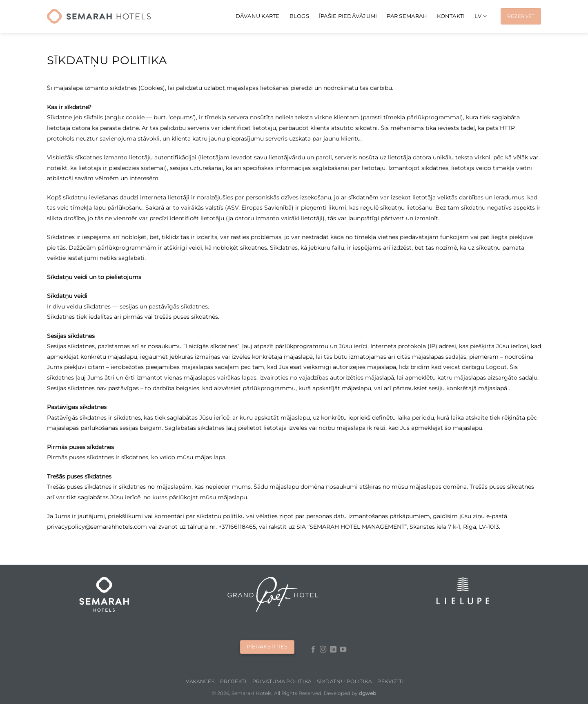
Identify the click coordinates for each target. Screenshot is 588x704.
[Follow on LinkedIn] (333, 650)
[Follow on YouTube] (343, 650)
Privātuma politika (282, 681)
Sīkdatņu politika (344, 681)
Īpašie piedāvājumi (348, 16)
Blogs (299, 16)
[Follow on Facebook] (313, 650)
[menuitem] (481, 16)
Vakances (200, 681)
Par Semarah (407, 16)
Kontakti (451, 16)
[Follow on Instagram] (323, 650)
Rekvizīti (391, 681)
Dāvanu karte (258, 16)
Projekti (234, 681)
